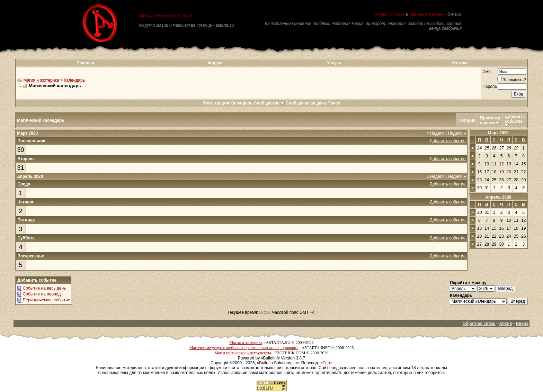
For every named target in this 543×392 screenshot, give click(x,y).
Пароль (490, 86)
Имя (486, 72)
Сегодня (467, 120)
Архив (505, 323)
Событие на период (42, 294)
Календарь (74, 80)
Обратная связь (479, 323)
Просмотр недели (490, 120)
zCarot (326, 363)
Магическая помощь (428, 14)
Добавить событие (515, 119)
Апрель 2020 (498, 197)
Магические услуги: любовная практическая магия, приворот (244, 348)
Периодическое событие (47, 300)
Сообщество (269, 103)
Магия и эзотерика (41, 80)
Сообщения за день (306, 103)
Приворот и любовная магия (165, 15)
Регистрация (216, 103)
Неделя (436, 133)
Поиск (334, 103)
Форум (215, 63)
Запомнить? (512, 80)
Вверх (522, 323)
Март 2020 (498, 133)
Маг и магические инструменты (243, 353)
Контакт (460, 63)
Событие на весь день (44, 288)
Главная (86, 63)
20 (509, 172)
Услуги (334, 63)
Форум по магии (390, 14)
